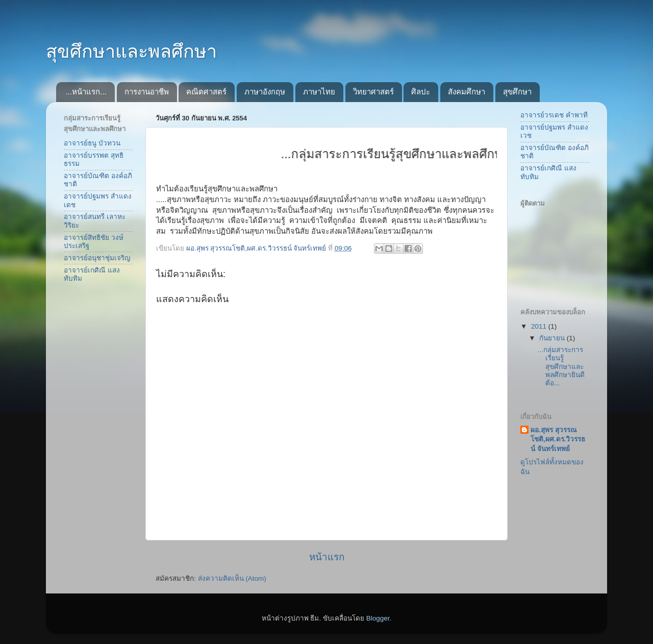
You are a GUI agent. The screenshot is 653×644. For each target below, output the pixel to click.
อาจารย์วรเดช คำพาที (554, 115)
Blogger (378, 618)
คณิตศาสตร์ (206, 92)
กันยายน (553, 338)
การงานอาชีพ (147, 92)
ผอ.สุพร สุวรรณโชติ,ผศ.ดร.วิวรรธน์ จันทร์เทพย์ (558, 440)
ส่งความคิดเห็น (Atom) (232, 578)
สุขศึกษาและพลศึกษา (131, 51)
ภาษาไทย (319, 92)
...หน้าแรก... (86, 92)
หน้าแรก (327, 557)
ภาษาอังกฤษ (265, 92)
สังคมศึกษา (467, 92)
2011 (540, 326)
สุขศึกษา (517, 92)
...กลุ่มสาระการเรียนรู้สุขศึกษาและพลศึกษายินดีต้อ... (561, 366)
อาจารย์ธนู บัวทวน (92, 143)
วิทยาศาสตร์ (373, 92)
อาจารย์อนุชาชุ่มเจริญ (97, 258)
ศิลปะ (421, 92)
